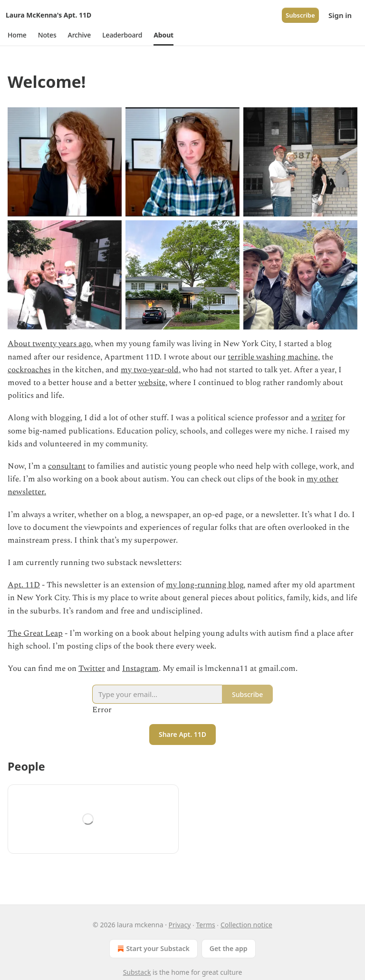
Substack (137, 972)
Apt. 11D (24, 585)
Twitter (92, 669)
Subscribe (300, 15)
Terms (205, 925)
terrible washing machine (273, 357)
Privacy (180, 925)
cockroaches (29, 370)
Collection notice (246, 925)
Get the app (229, 948)
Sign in (340, 15)
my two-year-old (150, 370)
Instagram (140, 669)
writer (322, 418)
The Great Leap (35, 633)
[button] (17, 35)
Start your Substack (152, 949)
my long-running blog (205, 585)
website (152, 383)
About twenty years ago (49, 344)
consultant (67, 466)
